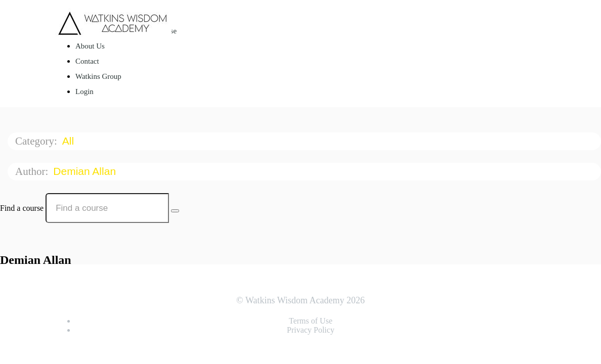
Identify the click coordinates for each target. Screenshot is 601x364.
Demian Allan (86, 171)
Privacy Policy (311, 330)
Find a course (22, 208)
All (70, 141)
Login (84, 92)
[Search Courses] (175, 211)
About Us (90, 46)
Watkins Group (98, 76)
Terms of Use (311, 321)
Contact (87, 61)
